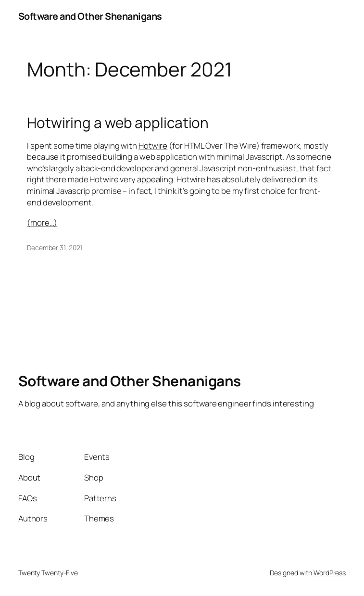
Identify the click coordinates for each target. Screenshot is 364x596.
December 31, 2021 (55, 247)
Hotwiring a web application (118, 122)
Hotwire (153, 146)
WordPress (330, 573)
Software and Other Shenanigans (90, 16)
